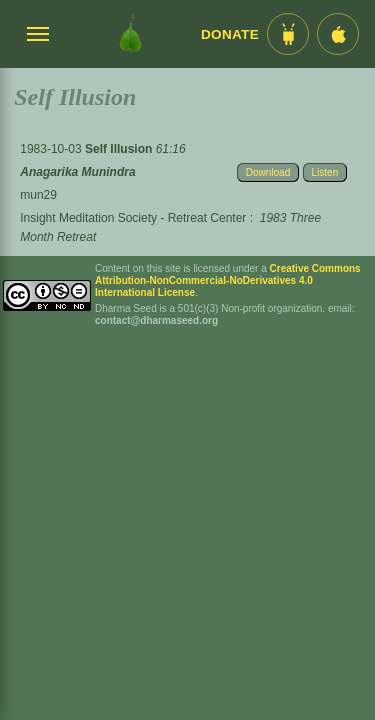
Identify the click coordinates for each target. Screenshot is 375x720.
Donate (230, 34)
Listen (325, 172)
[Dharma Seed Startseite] (130, 34)
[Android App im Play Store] (288, 34)
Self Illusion (120, 149)
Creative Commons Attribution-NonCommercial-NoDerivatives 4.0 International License (228, 280)
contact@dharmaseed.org (156, 320)
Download (268, 172)
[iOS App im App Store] (338, 34)
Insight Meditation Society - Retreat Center (133, 218)
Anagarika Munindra (77, 172)
